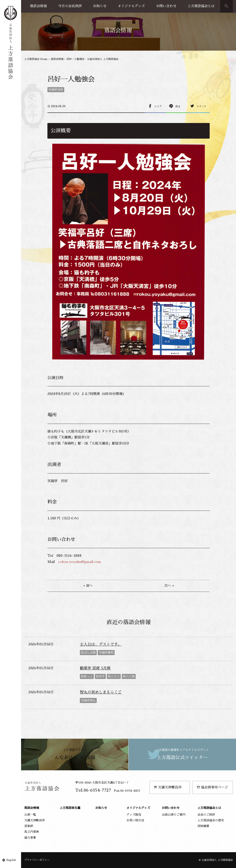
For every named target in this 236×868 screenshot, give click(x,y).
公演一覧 (30, 815)
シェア (158, 106)
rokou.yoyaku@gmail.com (80, 562)
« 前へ (88, 586)
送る (178, 106)
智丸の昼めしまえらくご (101, 692)
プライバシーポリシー (37, 860)
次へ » (169, 586)
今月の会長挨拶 (70, 6)
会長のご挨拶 (206, 815)
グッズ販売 (134, 815)
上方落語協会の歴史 (211, 820)
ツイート (201, 106)
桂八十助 (129, 676)
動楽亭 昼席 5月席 (95, 668)
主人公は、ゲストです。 (101, 644)
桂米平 (100, 676)
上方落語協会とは (201, 6)
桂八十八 (114, 676)
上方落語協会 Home (36, 59)
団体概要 (203, 826)
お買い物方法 (135, 820)
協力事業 (30, 838)
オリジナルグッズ (131, 6)
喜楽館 (29, 826)
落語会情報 (38, 6)
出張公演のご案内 (174, 815)
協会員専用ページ (212, 787)
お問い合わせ (166, 6)
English (11, 860)
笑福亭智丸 (88, 700)
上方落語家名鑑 (70, 808)
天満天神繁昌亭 (168, 787)
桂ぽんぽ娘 (88, 653)
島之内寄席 (32, 832)
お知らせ (100, 6)
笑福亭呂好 (56, 90)
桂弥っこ (87, 676)
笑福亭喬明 (106, 653)
